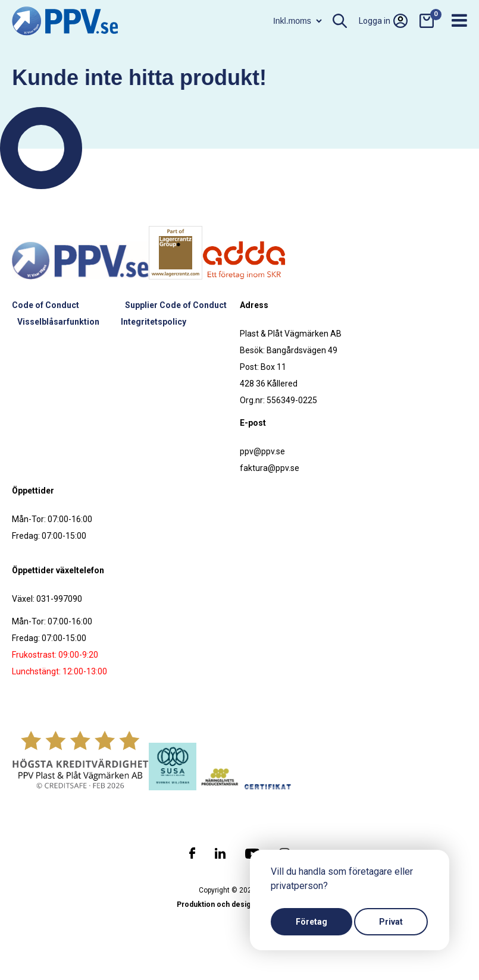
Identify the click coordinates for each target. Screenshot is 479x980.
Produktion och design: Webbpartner (240, 904)
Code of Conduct (46, 305)
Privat (391, 922)
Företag (311, 922)
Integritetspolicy (154, 322)
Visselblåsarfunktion (58, 322)
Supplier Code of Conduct (176, 305)
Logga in (383, 21)
